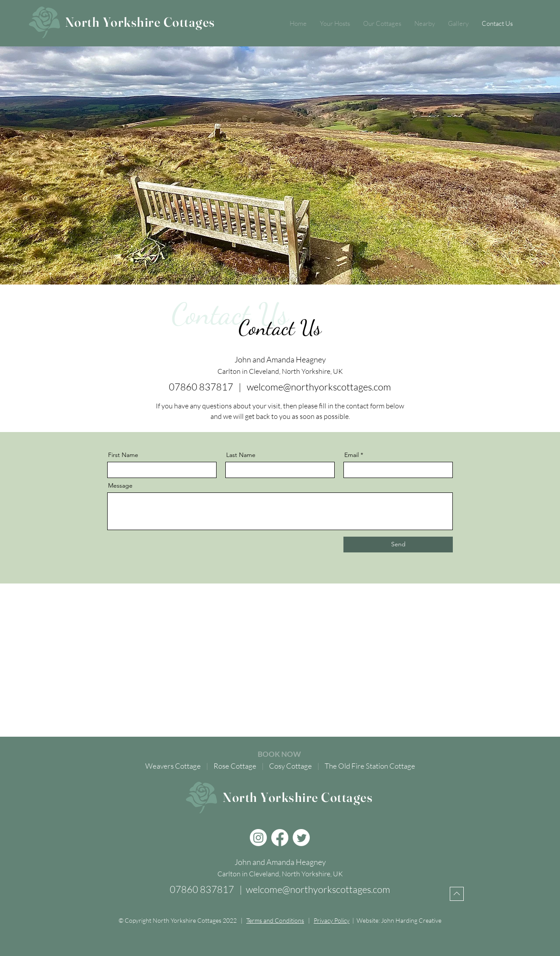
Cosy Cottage (290, 766)
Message (120, 485)
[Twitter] (301, 838)
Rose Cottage (235, 766)
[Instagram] (258, 838)
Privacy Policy (332, 920)
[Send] (398, 545)
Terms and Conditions (275, 920)
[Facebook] (280, 838)
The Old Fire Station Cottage (370, 766)
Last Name (241, 455)
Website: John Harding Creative (399, 920)
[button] (382, 24)
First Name (123, 455)
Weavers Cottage (173, 766)
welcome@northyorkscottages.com (319, 387)
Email (352, 455)
